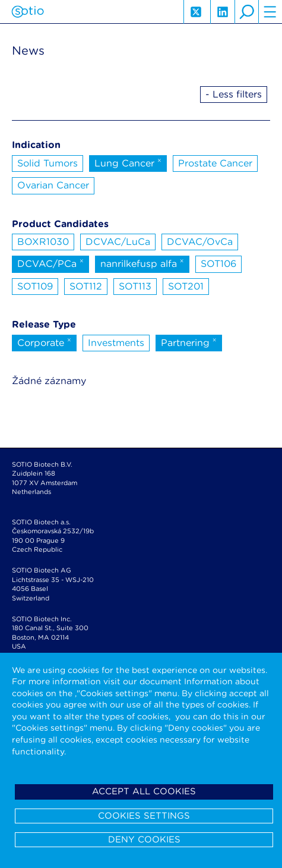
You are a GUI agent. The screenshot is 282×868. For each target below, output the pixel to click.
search (246, 12)
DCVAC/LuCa (118, 242)
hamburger (270, 12)
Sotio (28, 12)
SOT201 (186, 286)
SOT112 (86, 286)
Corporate (44, 342)
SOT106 (218, 264)
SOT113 (135, 286)
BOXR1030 (43, 242)
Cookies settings (144, 816)
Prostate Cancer (215, 163)
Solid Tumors (47, 163)
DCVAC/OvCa (200, 242)
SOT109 (35, 286)
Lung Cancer (128, 162)
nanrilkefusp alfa (142, 263)
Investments (116, 343)
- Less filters (234, 94)
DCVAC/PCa (50, 263)
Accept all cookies (144, 791)
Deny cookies (144, 839)
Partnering (189, 342)
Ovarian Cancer (53, 185)
